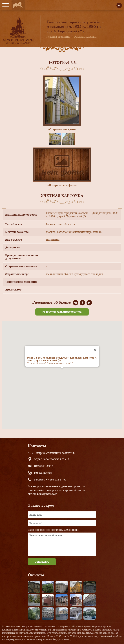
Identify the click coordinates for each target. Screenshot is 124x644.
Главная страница (58, 37)
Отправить (42, 562)
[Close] (95, 350)
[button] (62, 372)
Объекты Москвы (85, 37)
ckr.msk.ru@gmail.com (43, 494)
